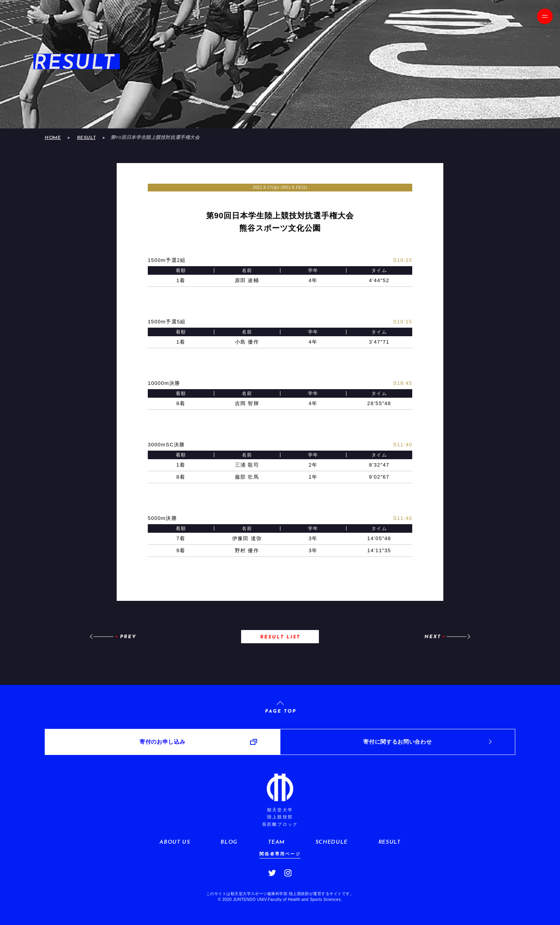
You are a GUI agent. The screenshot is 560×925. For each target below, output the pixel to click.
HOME (53, 138)
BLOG (229, 842)
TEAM (276, 842)
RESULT (86, 138)
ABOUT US (175, 842)
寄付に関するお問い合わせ (397, 742)
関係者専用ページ (280, 854)
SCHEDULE (332, 842)
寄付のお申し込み (162, 742)
